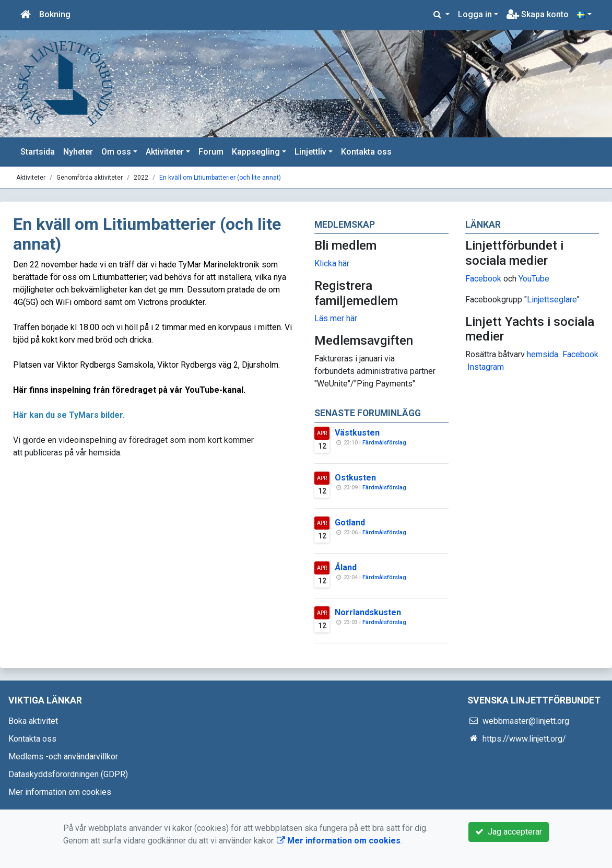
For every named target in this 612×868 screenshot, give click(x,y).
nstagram (487, 367)
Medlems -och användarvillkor (63, 756)
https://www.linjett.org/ (524, 739)
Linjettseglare (552, 300)
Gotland (350, 523)
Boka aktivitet (33, 721)
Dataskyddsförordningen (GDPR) (68, 774)
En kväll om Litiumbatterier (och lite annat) (220, 178)
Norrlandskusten (368, 612)
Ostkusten (355, 478)
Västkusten (357, 433)
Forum (211, 152)
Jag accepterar (509, 832)
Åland (346, 567)
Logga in (475, 14)
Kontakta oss (366, 152)
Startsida (38, 152)
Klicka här (332, 263)
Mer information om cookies (60, 792)
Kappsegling (256, 152)
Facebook (483, 279)
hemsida (543, 354)
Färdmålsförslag (384, 443)
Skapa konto (538, 14)
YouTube (534, 279)
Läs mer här (336, 318)
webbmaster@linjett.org (526, 721)
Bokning (55, 14)
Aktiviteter (165, 152)
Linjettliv (310, 152)
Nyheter (78, 152)
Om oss (116, 152)
